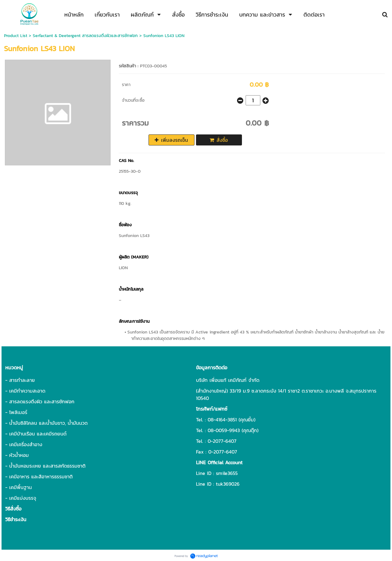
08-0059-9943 (224, 430)
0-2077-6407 (222, 441)
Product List (16, 36)
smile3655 (227, 473)
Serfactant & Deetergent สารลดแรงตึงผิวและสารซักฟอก (85, 36)
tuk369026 (228, 484)
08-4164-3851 (222, 420)
